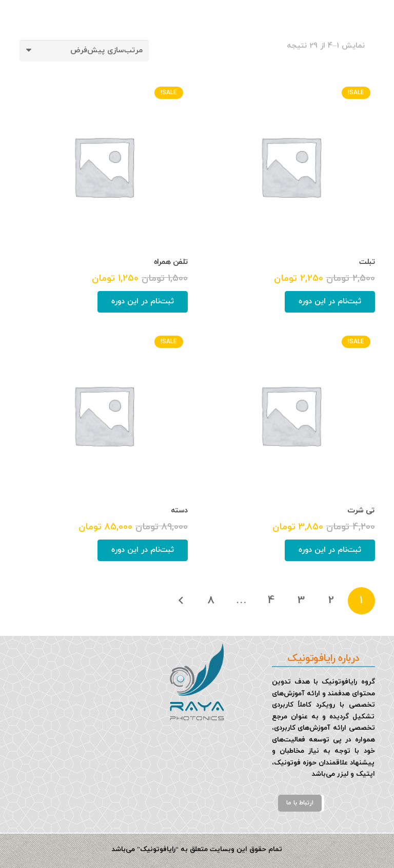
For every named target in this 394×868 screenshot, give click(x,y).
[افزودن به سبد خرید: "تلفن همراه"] (143, 302)
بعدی (181, 601)
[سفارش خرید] (84, 51)
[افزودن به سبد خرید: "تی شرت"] (330, 550)
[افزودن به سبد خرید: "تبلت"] (330, 302)
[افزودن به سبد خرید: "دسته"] (143, 550)
